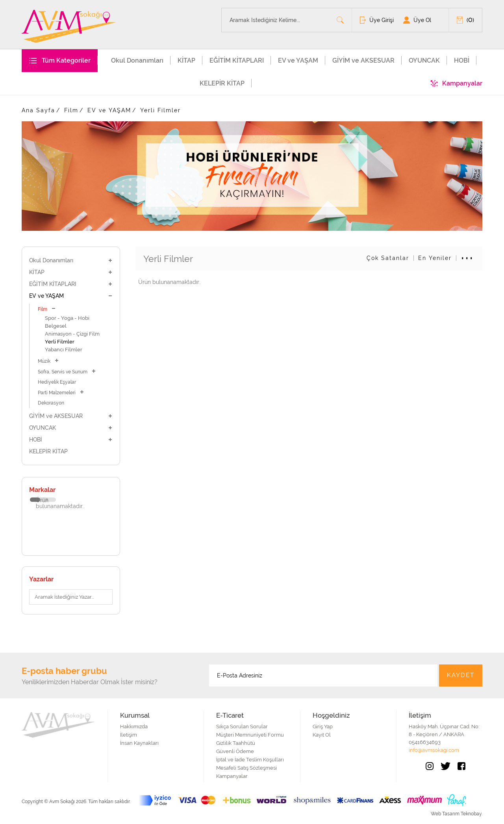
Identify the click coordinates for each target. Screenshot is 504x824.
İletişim (129, 735)
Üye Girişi (382, 20)
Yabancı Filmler (64, 350)
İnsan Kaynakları (139, 743)
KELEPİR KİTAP (222, 83)
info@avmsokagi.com (434, 750)
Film (71, 110)
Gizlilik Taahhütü (236, 743)
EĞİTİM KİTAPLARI (237, 60)
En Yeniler (435, 258)
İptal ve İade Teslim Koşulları (250, 760)
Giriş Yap (323, 727)
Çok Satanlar (388, 258)
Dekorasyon (51, 403)
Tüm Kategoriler (66, 60)
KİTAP (186, 60)
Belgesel (56, 326)
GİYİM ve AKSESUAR (363, 60)
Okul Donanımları (137, 60)
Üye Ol (422, 20)
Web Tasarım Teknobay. (457, 814)
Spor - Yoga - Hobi (67, 318)
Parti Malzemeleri (61, 393)
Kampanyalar (462, 83)
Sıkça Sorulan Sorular (242, 727)
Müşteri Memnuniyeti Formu (250, 735)
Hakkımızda (134, 727)
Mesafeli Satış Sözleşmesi (246, 768)
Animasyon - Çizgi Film (72, 334)
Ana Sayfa (38, 110)
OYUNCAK (424, 60)
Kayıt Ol (322, 735)
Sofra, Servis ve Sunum (67, 372)
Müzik (48, 361)
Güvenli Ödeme (235, 751)
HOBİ (462, 60)
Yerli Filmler (160, 110)
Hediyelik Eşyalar (57, 382)
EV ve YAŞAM (298, 60)
